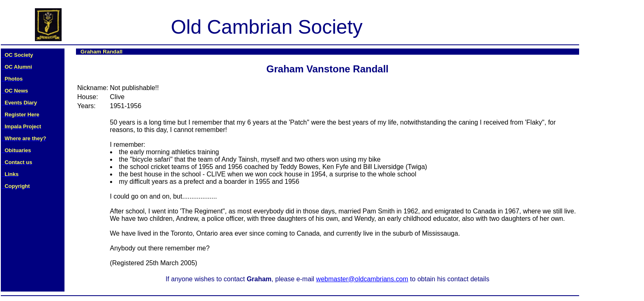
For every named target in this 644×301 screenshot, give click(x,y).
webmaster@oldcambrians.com (362, 279)
